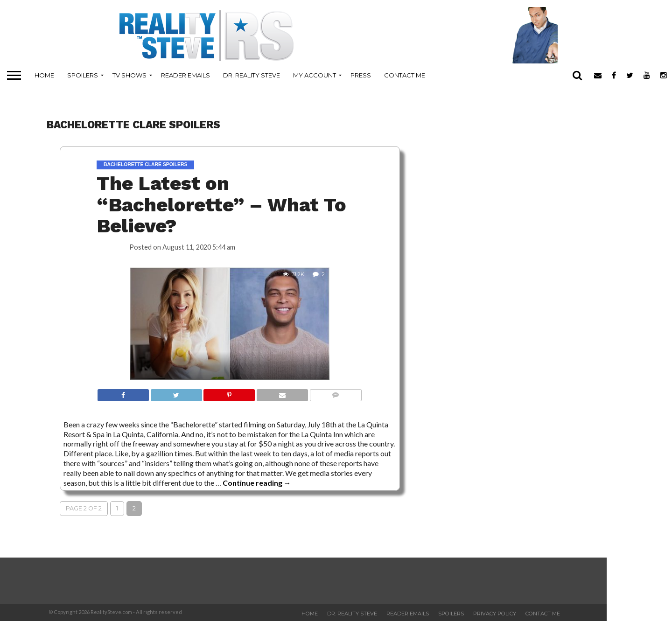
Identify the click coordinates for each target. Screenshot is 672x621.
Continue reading (257, 483)
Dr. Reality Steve (252, 75)
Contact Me (405, 75)
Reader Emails (185, 75)
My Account (315, 75)
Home (44, 75)
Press (361, 75)
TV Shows (129, 75)
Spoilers (83, 75)
